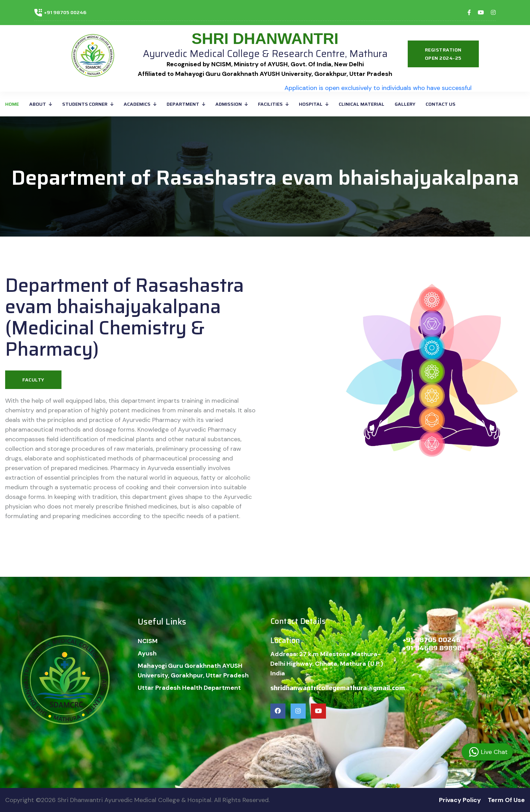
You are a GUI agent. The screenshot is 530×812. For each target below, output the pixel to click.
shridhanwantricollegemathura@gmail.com (338, 688)
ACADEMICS (137, 104)
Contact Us (441, 104)
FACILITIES (270, 104)
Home (12, 104)
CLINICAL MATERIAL (362, 104)
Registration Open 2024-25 (443, 54)
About (38, 104)
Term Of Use (506, 800)
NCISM (148, 641)
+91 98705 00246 (65, 12)
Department (183, 104)
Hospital (311, 104)
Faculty (33, 380)
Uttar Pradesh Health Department (189, 688)
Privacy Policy (460, 800)
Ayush (147, 653)
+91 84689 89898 (432, 648)
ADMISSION (229, 104)
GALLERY (405, 104)
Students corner (85, 104)
